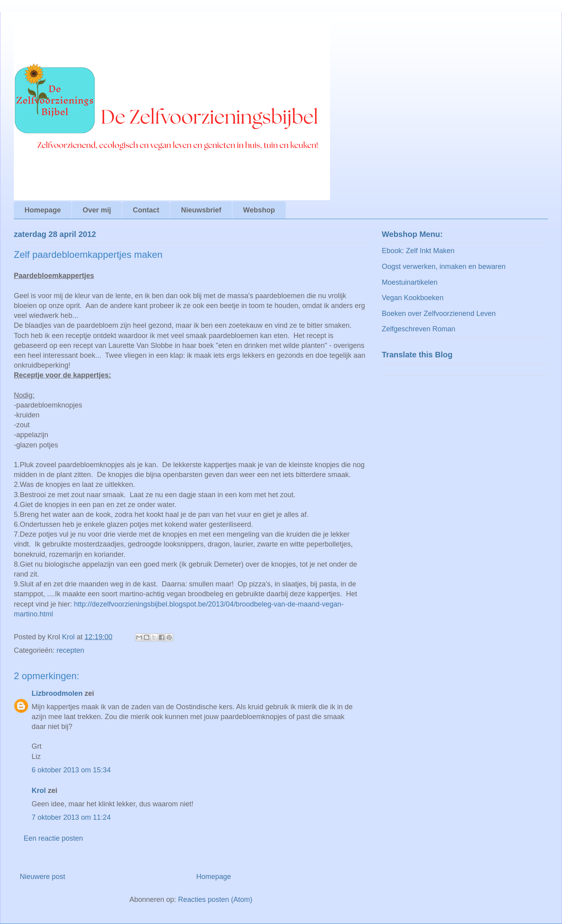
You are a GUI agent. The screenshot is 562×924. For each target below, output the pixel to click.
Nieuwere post (42, 877)
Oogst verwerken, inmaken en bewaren (444, 267)
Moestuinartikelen (410, 282)
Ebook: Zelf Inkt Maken (418, 251)
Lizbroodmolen (57, 693)
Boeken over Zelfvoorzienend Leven (439, 314)
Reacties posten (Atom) (215, 900)
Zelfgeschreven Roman (419, 329)
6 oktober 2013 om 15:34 (71, 770)
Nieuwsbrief (201, 210)
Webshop (259, 210)
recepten (70, 650)
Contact (146, 210)
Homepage (43, 210)
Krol (39, 791)
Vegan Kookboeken (413, 298)
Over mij (97, 210)
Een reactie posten (53, 838)
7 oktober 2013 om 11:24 (71, 817)
